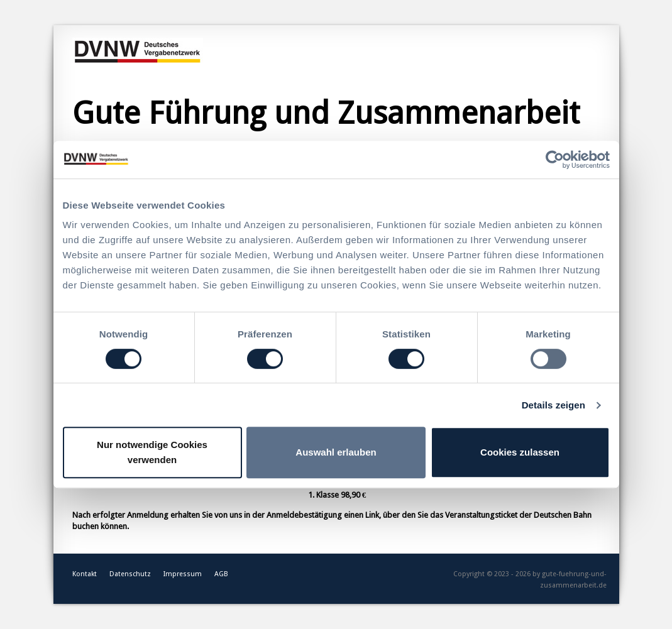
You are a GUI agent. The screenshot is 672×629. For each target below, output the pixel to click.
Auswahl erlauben (336, 452)
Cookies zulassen (520, 452)
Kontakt (85, 574)
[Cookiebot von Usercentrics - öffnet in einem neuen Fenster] (555, 160)
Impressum (183, 574)
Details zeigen (554, 405)
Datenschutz (130, 574)
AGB (221, 574)
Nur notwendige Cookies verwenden (152, 452)
